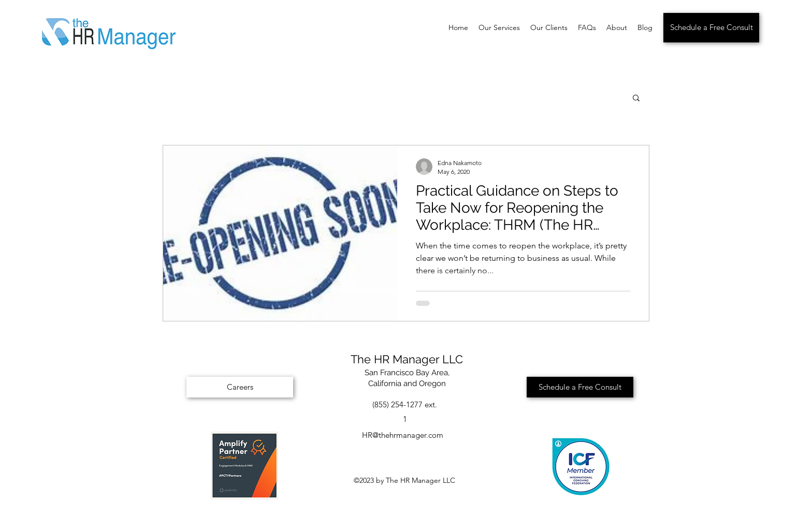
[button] (636, 99)
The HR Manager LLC (407, 359)
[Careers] (240, 387)
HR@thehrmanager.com (403, 435)
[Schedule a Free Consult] (711, 28)
